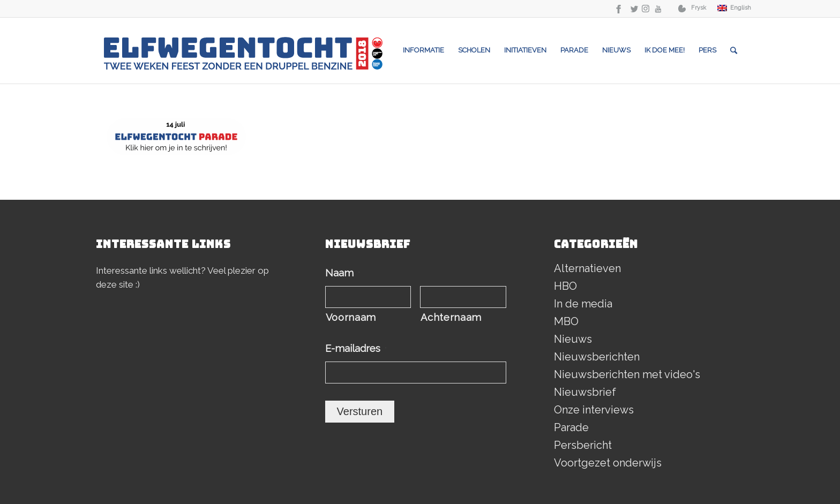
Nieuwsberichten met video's (627, 374)
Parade (571, 427)
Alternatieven (587, 268)
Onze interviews (594, 410)
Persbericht (583, 445)
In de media (583, 304)
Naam (343, 273)
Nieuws (573, 339)
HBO (565, 286)
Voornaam (351, 317)
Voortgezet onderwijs (608, 463)
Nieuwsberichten (597, 357)
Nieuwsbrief (585, 392)
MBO (566, 321)
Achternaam (451, 317)
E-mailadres (356, 348)
